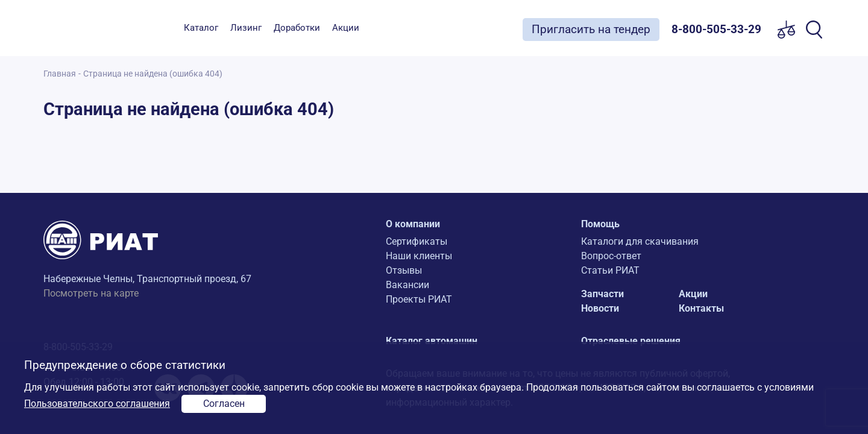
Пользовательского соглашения (97, 404)
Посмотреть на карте (91, 293)
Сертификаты (417, 241)
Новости (600, 308)
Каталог (201, 28)
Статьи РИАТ (610, 270)
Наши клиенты (419, 256)
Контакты (701, 308)
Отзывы (404, 270)
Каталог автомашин (432, 341)
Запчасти (602, 294)
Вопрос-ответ (611, 256)
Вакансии (407, 285)
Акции (346, 28)
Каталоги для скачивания (640, 241)
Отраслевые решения (631, 341)
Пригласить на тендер (591, 29)
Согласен (224, 404)
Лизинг (246, 28)
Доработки (297, 28)
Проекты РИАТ (419, 299)
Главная (60, 74)
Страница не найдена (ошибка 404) (153, 74)
